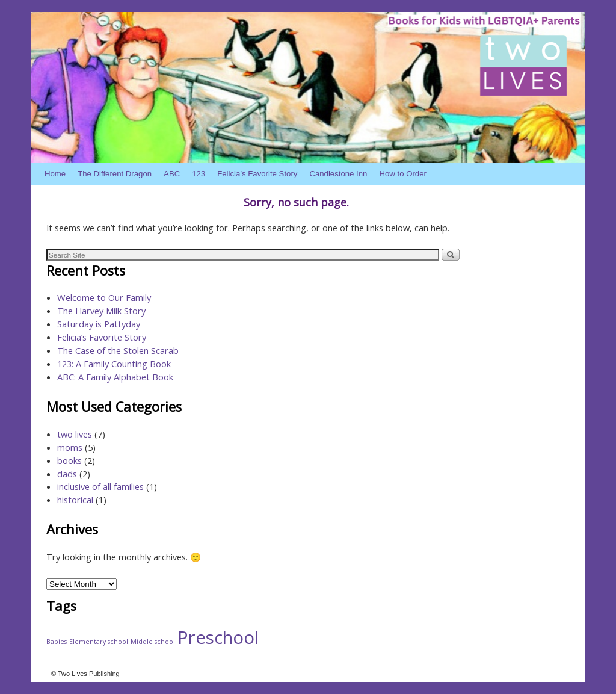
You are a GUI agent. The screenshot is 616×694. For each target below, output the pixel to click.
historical (75, 500)
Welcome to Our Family (104, 297)
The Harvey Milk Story (101, 311)
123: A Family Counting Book (114, 364)
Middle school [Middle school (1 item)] (153, 642)
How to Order (402, 174)
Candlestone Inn (338, 174)
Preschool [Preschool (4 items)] (218, 637)
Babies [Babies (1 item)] (57, 642)
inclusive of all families (100, 486)
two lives (75, 434)
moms (70, 447)
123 (199, 174)
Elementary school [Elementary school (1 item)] (99, 642)
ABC (172, 174)
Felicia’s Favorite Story (257, 174)
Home (55, 174)
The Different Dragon (115, 174)
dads (67, 474)
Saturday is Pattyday (99, 324)
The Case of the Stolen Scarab (118, 350)
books (69, 460)
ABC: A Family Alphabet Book (115, 377)
